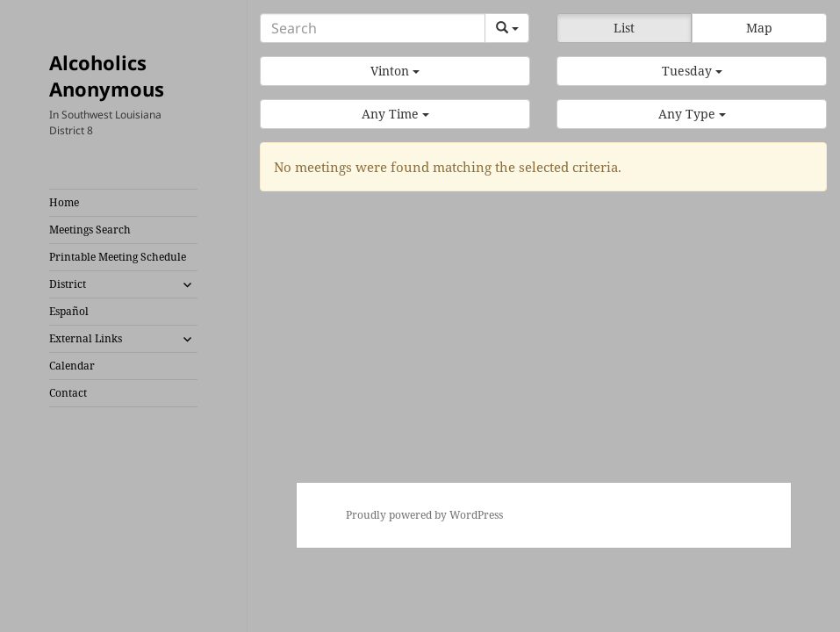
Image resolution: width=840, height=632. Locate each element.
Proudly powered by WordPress (424, 515)
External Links (86, 338)
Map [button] (759, 28)
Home (64, 202)
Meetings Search (90, 230)
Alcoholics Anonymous (107, 75)
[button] (395, 71)
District (68, 284)
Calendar (72, 366)
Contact (68, 393)
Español (69, 311)
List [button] (624, 28)
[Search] (373, 28)
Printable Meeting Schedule (118, 257)
